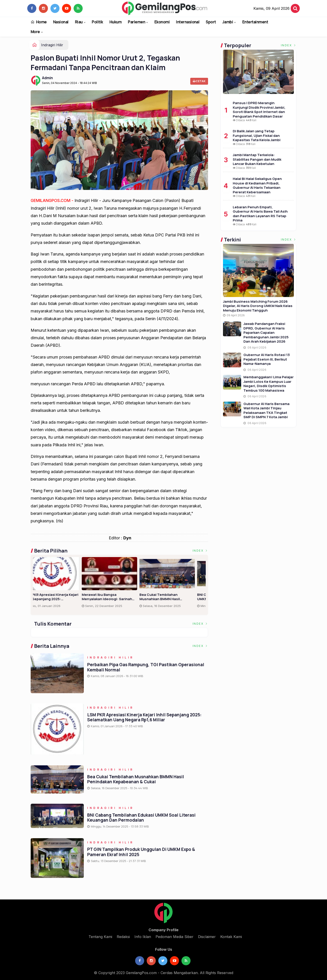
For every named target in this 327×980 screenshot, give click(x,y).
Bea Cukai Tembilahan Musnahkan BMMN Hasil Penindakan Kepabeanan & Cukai (136, 779)
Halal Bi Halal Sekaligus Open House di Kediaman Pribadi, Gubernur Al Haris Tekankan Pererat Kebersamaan (257, 185)
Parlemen (136, 22)
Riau (79, 22)
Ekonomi (162, 22)
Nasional (61, 22)
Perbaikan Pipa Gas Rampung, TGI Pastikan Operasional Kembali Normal (59, 597)
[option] (62, 584)
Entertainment (255, 22)
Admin (47, 78)
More (35, 32)
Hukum (115, 22)
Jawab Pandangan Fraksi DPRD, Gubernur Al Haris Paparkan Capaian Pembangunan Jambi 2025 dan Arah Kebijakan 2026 (266, 333)
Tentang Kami (100, 937)
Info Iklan (143, 937)
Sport (211, 22)
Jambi (228, 22)
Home (39, 22)
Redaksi (123, 937)
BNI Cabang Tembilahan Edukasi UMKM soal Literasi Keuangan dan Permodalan (141, 818)
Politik (97, 22)
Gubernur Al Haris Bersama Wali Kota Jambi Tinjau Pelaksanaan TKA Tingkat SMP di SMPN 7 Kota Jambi (266, 410)
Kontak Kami (231, 937)
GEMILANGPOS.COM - (53, 200)
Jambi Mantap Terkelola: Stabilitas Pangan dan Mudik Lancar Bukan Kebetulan (257, 159)
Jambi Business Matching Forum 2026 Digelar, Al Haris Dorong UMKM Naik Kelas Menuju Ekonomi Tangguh (258, 306)
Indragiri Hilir (52, 45)
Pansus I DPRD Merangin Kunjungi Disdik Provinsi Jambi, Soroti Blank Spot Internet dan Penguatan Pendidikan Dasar (259, 110)
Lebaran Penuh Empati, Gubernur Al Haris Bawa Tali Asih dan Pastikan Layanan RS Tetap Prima (260, 214)
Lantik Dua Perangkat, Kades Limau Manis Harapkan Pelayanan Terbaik (115, 597)
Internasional (188, 22)
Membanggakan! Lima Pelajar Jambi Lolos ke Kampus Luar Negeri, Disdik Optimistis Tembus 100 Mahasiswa (269, 384)
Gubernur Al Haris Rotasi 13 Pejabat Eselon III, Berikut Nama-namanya (267, 359)
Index (200, 551)
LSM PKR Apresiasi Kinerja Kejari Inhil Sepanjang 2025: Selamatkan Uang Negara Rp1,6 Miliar (175, 597)
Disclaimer (207, 937)
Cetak (199, 81)
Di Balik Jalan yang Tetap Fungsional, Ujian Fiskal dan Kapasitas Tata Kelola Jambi (257, 135)
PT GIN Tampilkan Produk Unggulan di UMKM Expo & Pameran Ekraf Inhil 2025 (141, 852)
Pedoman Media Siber (175, 937)
